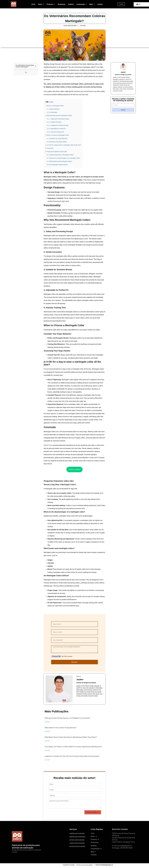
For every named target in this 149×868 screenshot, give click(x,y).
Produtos (51, 4)
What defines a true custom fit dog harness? (61, 728)
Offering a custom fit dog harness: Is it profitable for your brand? (67, 718)
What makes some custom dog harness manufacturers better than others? (71, 737)
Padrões (71, 4)
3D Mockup (61, 4)
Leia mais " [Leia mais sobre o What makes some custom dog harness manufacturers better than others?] (47, 741)
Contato (100, 4)
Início (33, 4)
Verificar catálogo (75, 469)
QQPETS (47, 445)
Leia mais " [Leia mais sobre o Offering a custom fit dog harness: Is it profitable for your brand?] (47, 722)
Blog (92, 4)
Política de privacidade (84, 866)
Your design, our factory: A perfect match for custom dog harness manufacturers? (73, 747)
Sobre (41, 4)
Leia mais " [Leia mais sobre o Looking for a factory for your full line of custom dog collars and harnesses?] (47, 760)
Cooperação (82, 4)
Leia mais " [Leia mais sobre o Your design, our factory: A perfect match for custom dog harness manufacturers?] (47, 750)
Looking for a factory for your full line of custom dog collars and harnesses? (72, 756)
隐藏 (51, 102)
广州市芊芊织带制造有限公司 (104, 866)
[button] (36, 66)
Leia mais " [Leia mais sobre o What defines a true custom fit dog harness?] (47, 731)
